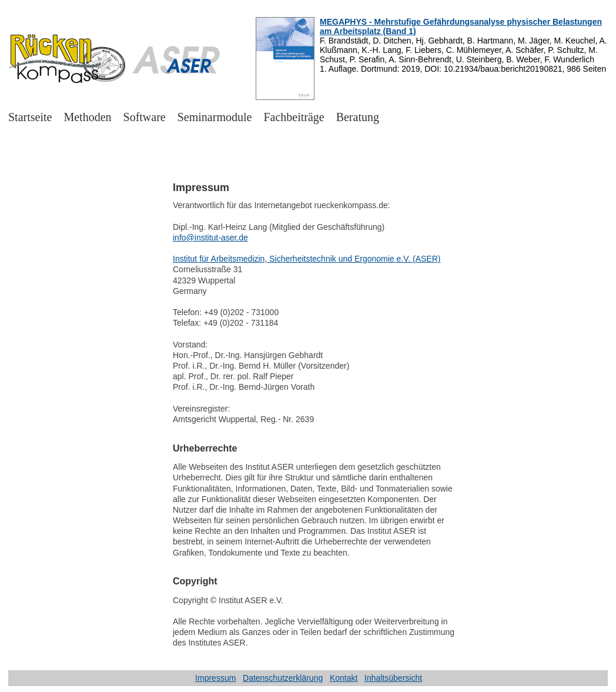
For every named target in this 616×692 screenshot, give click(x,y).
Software (145, 117)
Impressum (215, 678)
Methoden (87, 117)
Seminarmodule (215, 117)
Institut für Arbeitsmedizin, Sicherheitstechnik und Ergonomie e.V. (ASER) (307, 259)
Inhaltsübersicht (393, 678)
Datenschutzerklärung (283, 678)
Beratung (358, 117)
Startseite (30, 117)
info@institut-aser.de (210, 238)
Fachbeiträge (294, 117)
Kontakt (344, 678)
